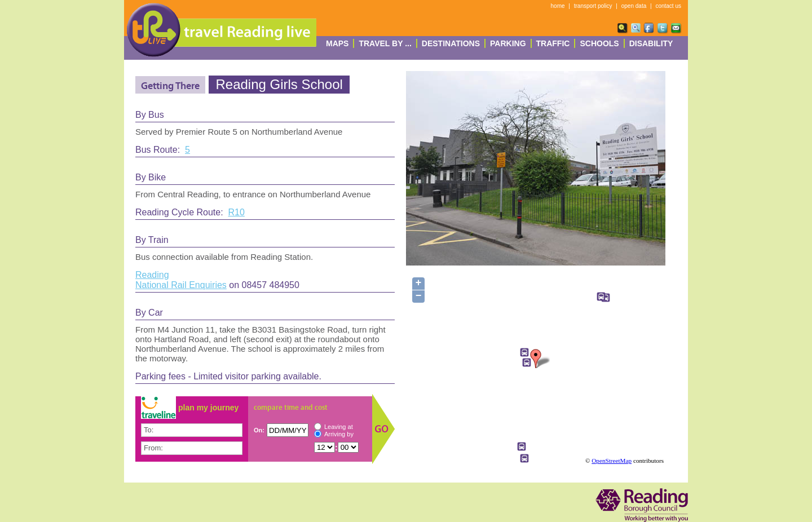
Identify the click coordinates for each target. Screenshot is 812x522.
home (558, 6)
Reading (152, 275)
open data (634, 6)
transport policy (593, 6)
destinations (451, 43)
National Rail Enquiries (181, 285)
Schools (599, 43)
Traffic (553, 43)
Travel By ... (385, 43)
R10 (237, 212)
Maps (337, 43)
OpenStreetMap (612, 461)
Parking (508, 43)
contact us (668, 6)
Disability (651, 43)
